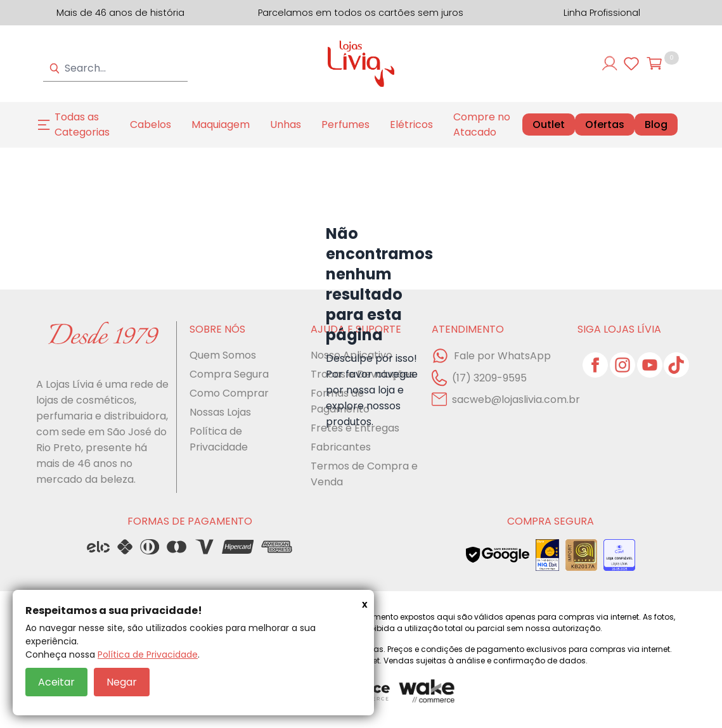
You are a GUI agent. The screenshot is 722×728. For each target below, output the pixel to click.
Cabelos (151, 125)
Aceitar (56, 682)
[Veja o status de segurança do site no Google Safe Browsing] (498, 555)
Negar (122, 682)
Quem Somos (223, 355)
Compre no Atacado (482, 125)
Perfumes (345, 125)
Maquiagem (221, 125)
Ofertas (605, 125)
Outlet (549, 125)
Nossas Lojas (220, 412)
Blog (656, 125)
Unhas (286, 125)
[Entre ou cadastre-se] (610, 63)
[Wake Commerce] (428, 692)
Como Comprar (229, 393)
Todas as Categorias (82, 125)
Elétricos (411, 125)
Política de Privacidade (148, 655)
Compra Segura (229, 374)
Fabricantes (341, 447)
